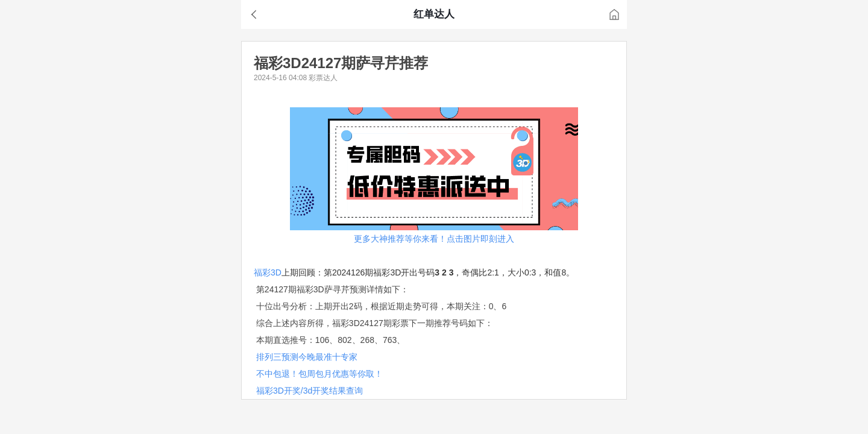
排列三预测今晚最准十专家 (307, 357)
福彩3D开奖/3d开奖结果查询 (310, 391)
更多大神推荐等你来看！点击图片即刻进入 (434, 239)
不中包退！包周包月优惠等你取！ (319, 374)
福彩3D (268, 272)
